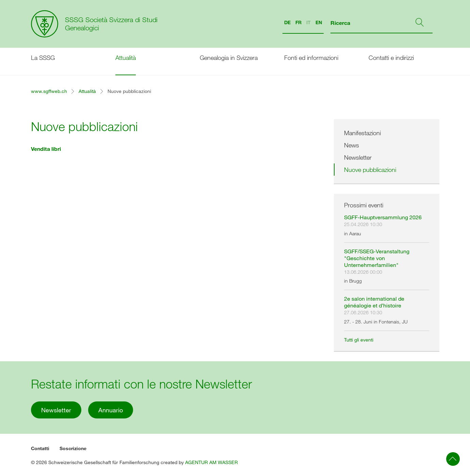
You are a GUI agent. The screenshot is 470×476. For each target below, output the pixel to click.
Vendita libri (46, 149)
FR (298, 22)
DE (287, 22)
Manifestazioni (362, 133)
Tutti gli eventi (359, 340)
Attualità (126, 58)
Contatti (40, 448)
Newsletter (358, 157)
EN (319, 22)
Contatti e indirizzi (391, 58)
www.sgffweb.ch (49, 91)
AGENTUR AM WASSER (212, 462)
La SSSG (43, 58)
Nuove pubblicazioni (370, 170)
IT (309, 22)
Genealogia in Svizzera (229, 58)
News (352, 145)
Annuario (111, 410)
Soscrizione (73, 448)
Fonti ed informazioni (311, 58)
